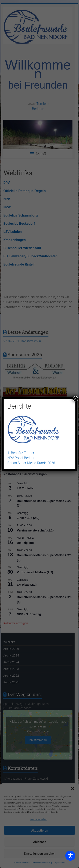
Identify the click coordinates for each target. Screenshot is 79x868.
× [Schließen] (75, 399)
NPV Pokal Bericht (21, 458)
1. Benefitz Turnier (21, 453)
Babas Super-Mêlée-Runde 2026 (31, 463)
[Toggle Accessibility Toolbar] (70, 858)
